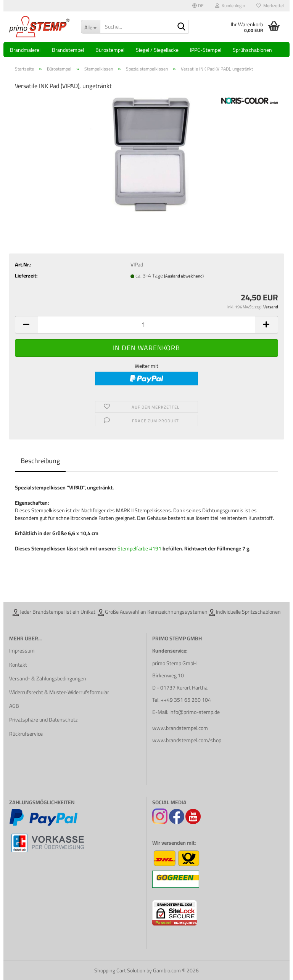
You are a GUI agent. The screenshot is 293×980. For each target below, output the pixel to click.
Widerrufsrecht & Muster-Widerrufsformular (59, 692)
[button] (198, 6)
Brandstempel (68, 50)
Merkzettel (270, 6)
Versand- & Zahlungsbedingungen (48, 678)
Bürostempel (110, 50)
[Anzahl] (146, 325)
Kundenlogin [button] (230, 6)
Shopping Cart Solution (120, 970)
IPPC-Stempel (206, 50)
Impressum (22, 651)
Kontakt (18, 665)
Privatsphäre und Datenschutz (43, 720)
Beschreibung (40, 461)
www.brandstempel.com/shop (187, 740)
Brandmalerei (25, 50)
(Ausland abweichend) (184, 276)
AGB (14, 706)
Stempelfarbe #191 (140, 549)
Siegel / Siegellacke (157, 50)
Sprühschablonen (252, 50)
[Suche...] (90, 27)
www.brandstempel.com (180, 728)
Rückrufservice (26, 734)
